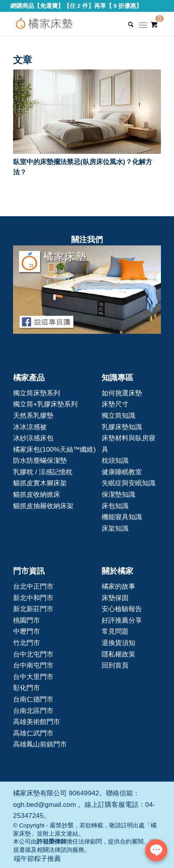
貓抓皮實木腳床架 (40, 483)
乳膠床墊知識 (122, 427)
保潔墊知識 (118, 494)
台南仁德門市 (33, 699)
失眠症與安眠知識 (129, 483)
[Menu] (143, 28)
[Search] (127, 24)
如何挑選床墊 (122, 393)
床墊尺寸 (115, 404)
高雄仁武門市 (33, 733)
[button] (87, 112)
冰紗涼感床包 (33, 438)
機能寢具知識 (122, 517)
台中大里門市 (33, 677)
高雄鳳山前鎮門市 (40, 744)
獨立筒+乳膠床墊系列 (45, 404)
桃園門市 (26, 620)
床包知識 (115, 506)
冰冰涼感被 (30, 427)
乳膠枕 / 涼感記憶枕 (43, 472)
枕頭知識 (115, 460)
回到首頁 (115, 665)
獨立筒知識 (118, 415)
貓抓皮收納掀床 (37, 494)
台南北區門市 (33, 711)
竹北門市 (26, 643)
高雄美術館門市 (37, 722)
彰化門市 (26, 688)
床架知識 (115, 528)
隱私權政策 (118, 654)
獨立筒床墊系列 (37, 393)
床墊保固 (115, 598)
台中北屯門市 (33, 654)
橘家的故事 (118, 586)
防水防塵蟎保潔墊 (40, 460)
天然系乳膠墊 (33, 415)
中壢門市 (26, 631)
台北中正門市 (33, 586)
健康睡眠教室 (122, 472)
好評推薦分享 (122, 620)
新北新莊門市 (33, 609)
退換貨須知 (118, 643)
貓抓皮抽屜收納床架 (43, 506)
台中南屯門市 (33, 665)
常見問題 (115, 631)
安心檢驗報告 (122, 609)
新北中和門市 (33, 598)
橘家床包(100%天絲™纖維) (54, 449)
